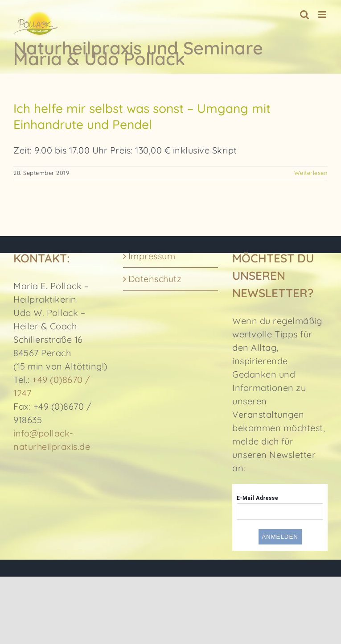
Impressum (152, 256)
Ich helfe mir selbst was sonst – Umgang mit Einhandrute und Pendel (142, 116)
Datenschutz (155, 279)
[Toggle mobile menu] (323, 15)
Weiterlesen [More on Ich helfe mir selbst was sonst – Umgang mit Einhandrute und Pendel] (311, 173)
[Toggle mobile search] (305, 15)
